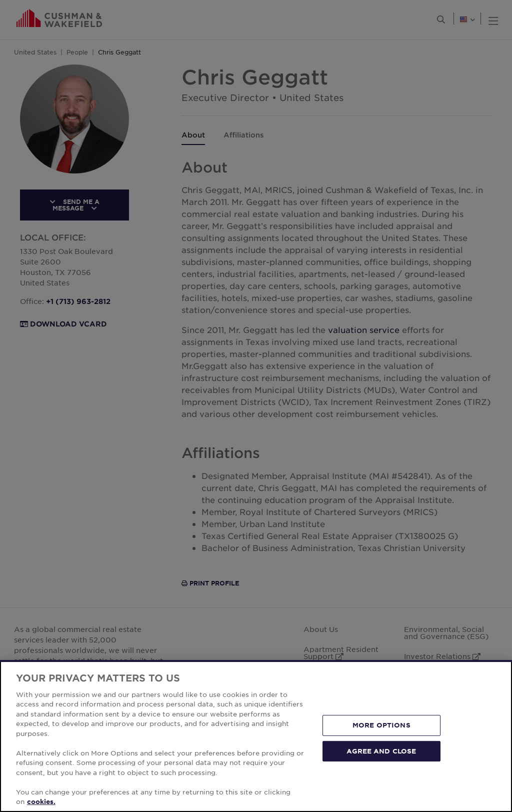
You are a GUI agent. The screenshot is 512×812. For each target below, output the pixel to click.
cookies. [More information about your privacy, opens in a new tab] (41, 801)
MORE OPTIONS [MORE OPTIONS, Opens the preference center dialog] (381, 725)
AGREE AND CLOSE (381, 750)
